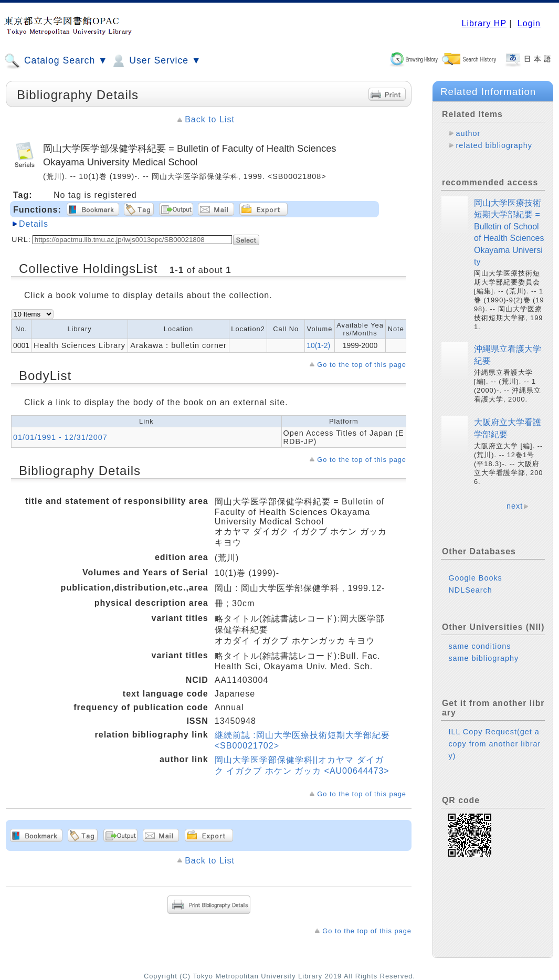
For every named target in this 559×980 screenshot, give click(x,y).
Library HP (484, 23)
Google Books (475, 578)
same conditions (479, 646)
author (468, 133)
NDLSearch (470, 590)
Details (34, 224)
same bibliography (483, 658)
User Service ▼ (156, 61)
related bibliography (494, 145)
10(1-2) (318, 345)
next (515, 506)
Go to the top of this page (362, 365)
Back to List (210, 119)
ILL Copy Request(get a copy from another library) (494, 744)
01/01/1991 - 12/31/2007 (60, 437)
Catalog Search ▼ (56, 61)
